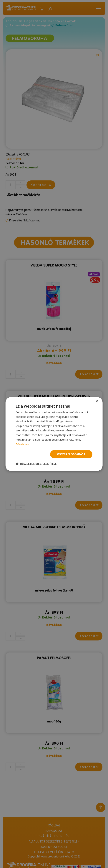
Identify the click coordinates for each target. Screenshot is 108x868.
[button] (36, 464)
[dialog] (54, 434)
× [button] (97, 401)
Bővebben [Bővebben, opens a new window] (22, 444)
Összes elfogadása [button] (71, 454)
